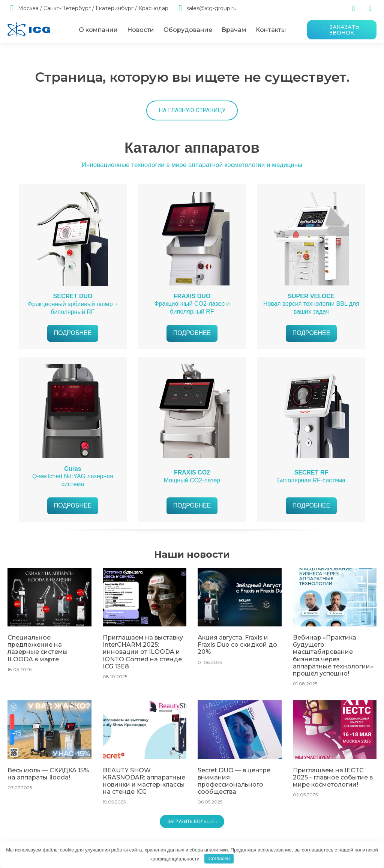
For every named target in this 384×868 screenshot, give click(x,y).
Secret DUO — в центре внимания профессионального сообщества (231, 792)
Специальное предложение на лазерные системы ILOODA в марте (48, 668)
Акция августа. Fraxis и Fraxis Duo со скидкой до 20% (238, 665)
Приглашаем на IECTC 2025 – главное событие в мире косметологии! (334, 789)
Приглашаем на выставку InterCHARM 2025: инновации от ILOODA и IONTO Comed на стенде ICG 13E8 (143, 674)
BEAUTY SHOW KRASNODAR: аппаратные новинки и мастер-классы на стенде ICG (144, 789)
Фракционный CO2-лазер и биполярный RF (192, 328)
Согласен (219, 858)
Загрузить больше (192, 831)
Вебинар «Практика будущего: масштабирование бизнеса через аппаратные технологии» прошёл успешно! (334, 674)
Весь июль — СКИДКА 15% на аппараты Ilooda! (49, 786)
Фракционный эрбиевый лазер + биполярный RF (73, 328)
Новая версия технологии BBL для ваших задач (311, 328)
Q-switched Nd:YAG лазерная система (73, 501)
